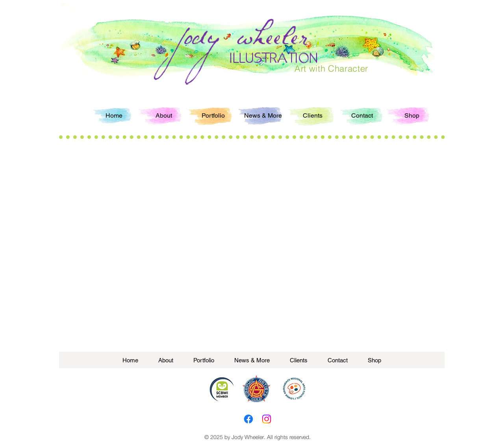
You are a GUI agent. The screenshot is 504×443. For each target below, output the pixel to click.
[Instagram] (267, 419)
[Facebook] (248, 419)
